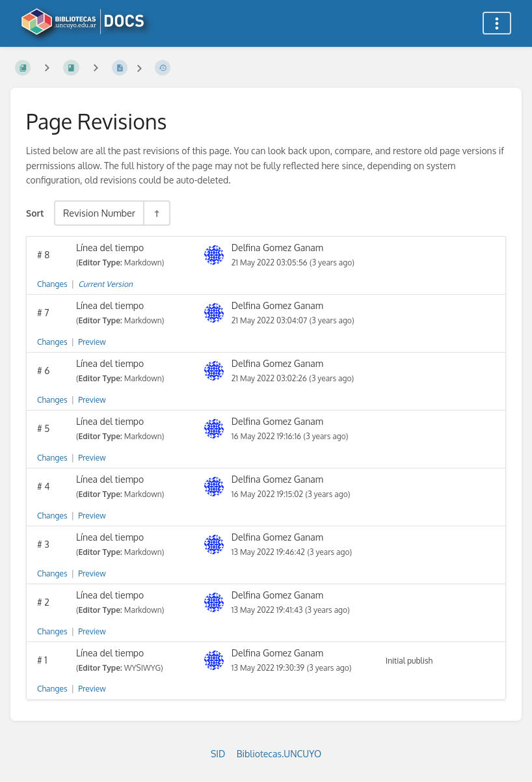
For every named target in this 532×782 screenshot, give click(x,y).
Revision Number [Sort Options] (99, 213)
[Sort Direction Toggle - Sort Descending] (156, 213)
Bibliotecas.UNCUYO (279, 754)
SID (218, 754)
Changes (52, 284)
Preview (92, 342)
